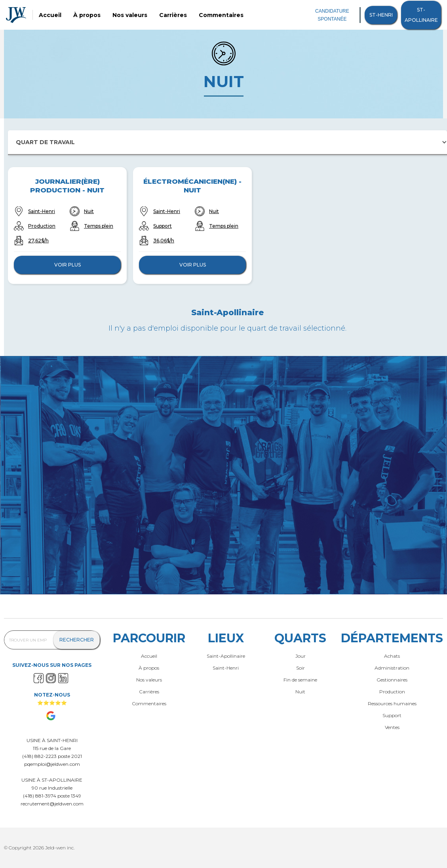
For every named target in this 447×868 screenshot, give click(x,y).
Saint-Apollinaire (226, 656)
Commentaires (221, 15)
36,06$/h (164, 241)
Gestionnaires (392, 680)
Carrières (173, 15)
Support (163, 226)
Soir (301, 668)
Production (42, 226)
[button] (227, 143)
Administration (392, 668)
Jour (301, 656)
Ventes (392, 727)
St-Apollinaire (421, 15)
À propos (87, 15)
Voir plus (68, 265)
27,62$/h (38, 241)
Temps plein (99, 226)
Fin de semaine (300, 680)
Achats (392, 656)
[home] (16, 15)
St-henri (381, 15)
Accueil (50, 15)
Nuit (89, 211)
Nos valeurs (130, 15)
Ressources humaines (392, 704)
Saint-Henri (42, 211)
